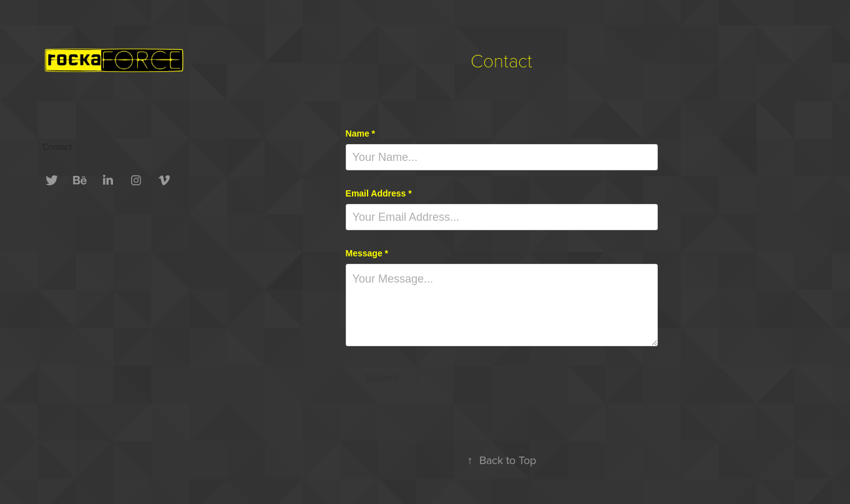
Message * (367, 253)
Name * (360, 133)
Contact (57, 147)
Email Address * (379, 193)
